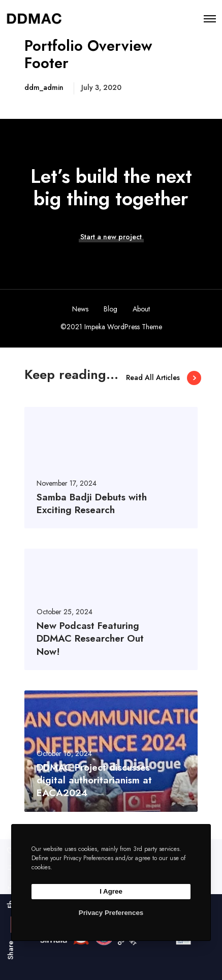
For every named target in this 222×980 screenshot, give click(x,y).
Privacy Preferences (111, 913)
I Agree (111, 891)
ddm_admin (44, 87)
